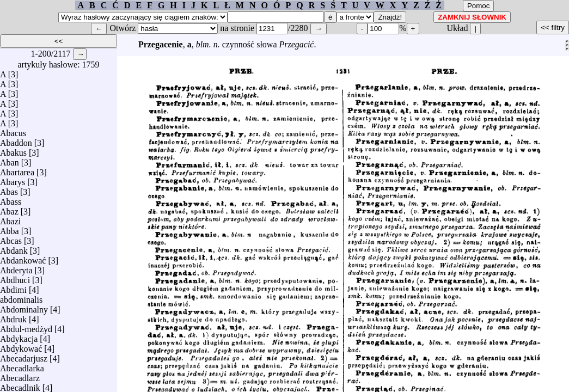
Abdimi (13, 287)
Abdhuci (15, 277)
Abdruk (13, 317)
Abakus (13, 150)
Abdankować (23, 258)
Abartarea (17, 170)
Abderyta (16, 268)
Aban (10, 160)
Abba (10, 228)
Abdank (14, 248)
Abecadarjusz (24, 356)
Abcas (11, 238)
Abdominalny (24, 307)
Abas (9, 189)
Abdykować (21, 346)
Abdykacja (19, 336)
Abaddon (16, 140)
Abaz (9, 209)
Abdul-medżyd (26, 326)
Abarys (13, 179)
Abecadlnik (20, 385)
